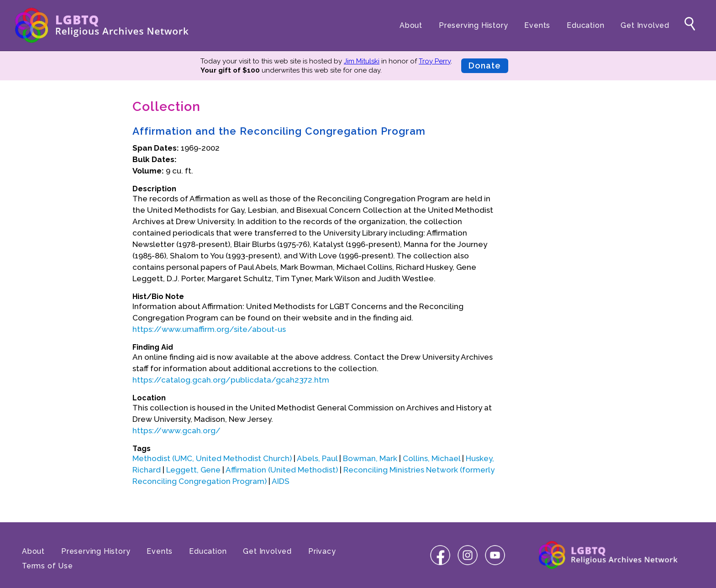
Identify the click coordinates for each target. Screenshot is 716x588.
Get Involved (645, 25)
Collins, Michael (432, 458)
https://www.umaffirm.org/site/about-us (209, 329)
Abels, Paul (317, 458)
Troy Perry (435, 61)
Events (537, 25)
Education (585, 25)
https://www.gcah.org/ (176, 430)
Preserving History (473, 25)
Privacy (322, 551)
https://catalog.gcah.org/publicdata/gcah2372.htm (231, 380)
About (411, 25)
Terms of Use (47, 566)
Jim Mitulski (362, 61)
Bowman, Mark (370, 458)
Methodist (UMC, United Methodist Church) (212, 458)
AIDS (281, 481)
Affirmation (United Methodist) (282, 470)
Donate (485, 66)
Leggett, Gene (193, 470)
